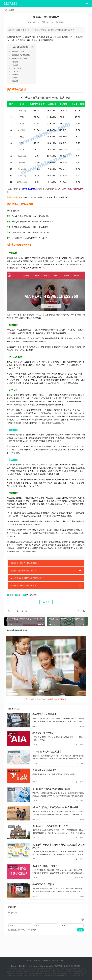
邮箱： (38, 933)
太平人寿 (15, 71)
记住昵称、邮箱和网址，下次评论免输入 (22, 937)
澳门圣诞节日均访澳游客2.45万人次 (50, 831)
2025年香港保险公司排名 (45, 872)
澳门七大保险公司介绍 (19, 59)
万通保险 (15, 81)
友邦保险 (15, 62)
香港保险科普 (13, 715)
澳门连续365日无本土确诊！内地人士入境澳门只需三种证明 (59, 852)
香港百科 (11, 793)
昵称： (12, 933)
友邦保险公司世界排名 (44, 734)
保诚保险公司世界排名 (44, 892)
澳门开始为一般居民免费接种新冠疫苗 (51, 792)
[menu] (87, 4)
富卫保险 (15, 78)
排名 (11, 595)
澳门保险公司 (31, 595)
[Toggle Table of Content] (33, 47)
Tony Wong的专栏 (14, 754)
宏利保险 (15, 75)
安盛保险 (15, 65)
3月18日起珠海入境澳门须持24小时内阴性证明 (55, 811)
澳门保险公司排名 (18, 52)
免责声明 (55, 960)
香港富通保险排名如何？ (45, 773)
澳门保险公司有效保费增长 (21, 55)
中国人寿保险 (17, 68)
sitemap (48, 963)
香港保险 (55, 966)
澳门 (20, 595)
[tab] (46, 563)
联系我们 (62, 960)
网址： (64, 933)
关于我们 (30, 960)
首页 (6, 10)
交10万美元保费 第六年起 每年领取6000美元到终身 (46, 699)
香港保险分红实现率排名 (45, 715)
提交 (80, 937)
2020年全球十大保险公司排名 (47, 753)
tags (43, 963)
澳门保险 (11, 812)
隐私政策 (37, 960)
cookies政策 (46, 960)
